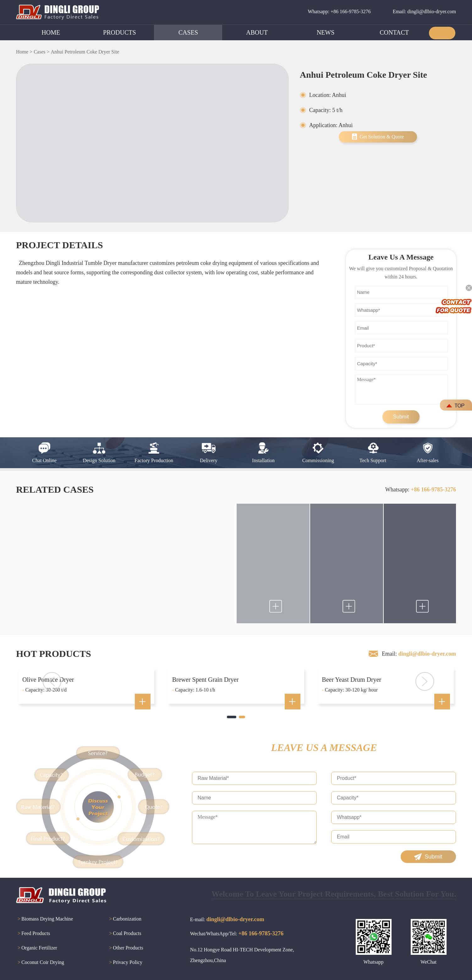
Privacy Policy (125, 963)
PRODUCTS (119, 32)
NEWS (326, 32)
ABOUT (257, 32)
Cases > (41, 52)
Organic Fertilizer (37, 948)
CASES (188, 32)
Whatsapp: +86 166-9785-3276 (339, 11)
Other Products (125, 948)
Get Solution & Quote (382, 137)
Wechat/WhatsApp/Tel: (237, 933)
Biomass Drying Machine (44, 919)
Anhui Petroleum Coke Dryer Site (85, 52)
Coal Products (124, 934)
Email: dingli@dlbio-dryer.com (424, 11)
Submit (401, 417)
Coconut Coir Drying (40, 963)
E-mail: (227, 919)
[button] (232, 717)
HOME (51, 32)
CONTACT (394, 32)
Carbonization (124, 919)
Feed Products (33, 934)
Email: (419, 654)
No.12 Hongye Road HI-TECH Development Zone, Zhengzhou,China (242, 955)
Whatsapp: (421, 490)
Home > (24, 52)
